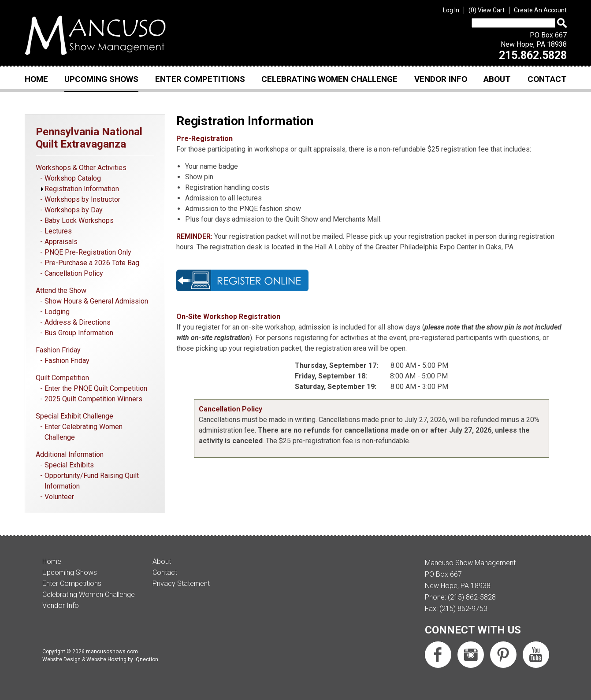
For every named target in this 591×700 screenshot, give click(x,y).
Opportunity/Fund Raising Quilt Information (92, 481)
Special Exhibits (69, 465)
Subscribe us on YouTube (536, 655)
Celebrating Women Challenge (329, 79)
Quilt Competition (62, 378)
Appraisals (61, 242)
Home (36, 79)
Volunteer (59, 497)
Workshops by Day (74, 210)
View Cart (487, 10)
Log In (451, 10)
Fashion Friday (58, 350)
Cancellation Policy (74, 273)
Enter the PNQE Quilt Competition (96, 388)
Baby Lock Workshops (79, 220)
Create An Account (540, 10)
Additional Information (70, 454)
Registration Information (82, 189)
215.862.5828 (533, 55)
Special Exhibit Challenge (74, 416)
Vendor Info (441, 79)
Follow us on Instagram (471, 655)
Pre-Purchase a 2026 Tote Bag (92, 263)
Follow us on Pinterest (503, 655)
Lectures (58, 231)
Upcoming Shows (101, 79)
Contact (547, 79)
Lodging (57, 312)
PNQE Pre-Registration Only (88, 252)
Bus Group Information (79, 333)
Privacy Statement (181, 583)
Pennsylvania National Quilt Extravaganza (89, 138)
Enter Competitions (200, 79)
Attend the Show (61, 291)
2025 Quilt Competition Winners (93, 399)
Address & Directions (78, 322)
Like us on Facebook (438, 655)
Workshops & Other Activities (81, 168)
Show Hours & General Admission (96, 301)
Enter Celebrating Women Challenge (84, 432)
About (497, 79)
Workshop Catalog (73, 178)
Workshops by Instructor (82, 199)
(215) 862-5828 (472, 597)
